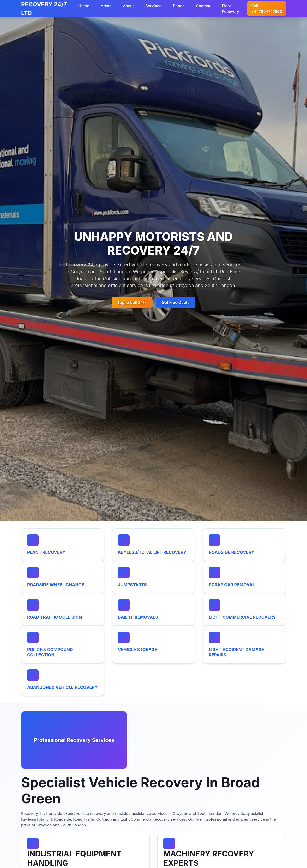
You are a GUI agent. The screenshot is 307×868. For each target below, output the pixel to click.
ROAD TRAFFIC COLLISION (54, 617)
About (128, 6)
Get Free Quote (176, 302)
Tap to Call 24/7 (132, 302)
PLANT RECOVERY (46, 552)
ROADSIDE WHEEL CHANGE (56, 585)
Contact (203, 6)
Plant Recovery (230, 9)
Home (84, 6)
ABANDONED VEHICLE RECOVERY (62, 687)
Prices (179, 6)
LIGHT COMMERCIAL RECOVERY (242, 617)
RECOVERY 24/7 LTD (44, 9)
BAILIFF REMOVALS (138, 617)
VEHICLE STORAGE (138, 650)
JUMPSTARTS (132, 585)
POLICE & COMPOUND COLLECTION (50, 652)
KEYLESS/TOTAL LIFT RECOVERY (152, 552)
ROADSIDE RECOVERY (231, 552)
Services (153, 6)
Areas (106, 6)
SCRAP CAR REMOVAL (232, 585)
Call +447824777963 (267, 9)
